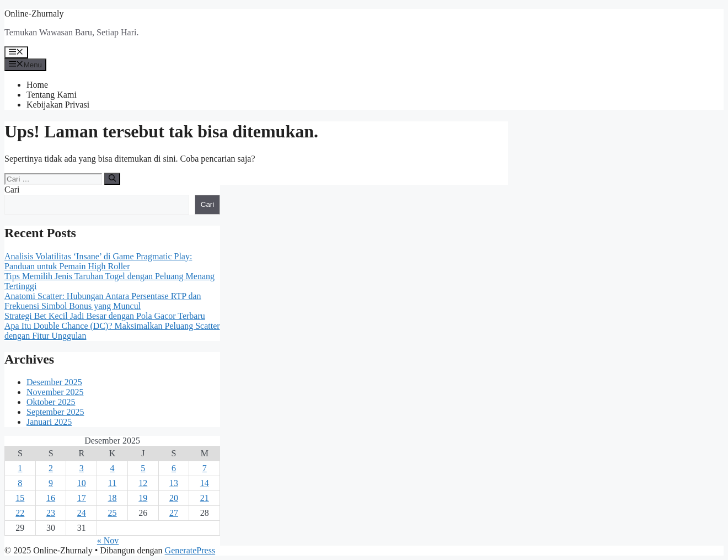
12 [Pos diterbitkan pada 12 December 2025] (143, 483)
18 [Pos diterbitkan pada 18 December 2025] (113, 498)
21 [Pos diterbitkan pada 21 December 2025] (205, 498)
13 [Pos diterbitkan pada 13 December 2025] (174, 483)
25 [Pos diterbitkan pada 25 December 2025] (113, 513)
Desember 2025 (54, 382)
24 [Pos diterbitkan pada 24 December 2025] (82, 513)
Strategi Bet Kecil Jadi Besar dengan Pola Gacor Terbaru (105, 316)
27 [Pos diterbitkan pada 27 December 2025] (174, 513)
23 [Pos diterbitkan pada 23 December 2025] (51, 513)
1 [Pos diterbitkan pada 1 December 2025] (20, 468)
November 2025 (55, 392)
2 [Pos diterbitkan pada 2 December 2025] (51, 468)
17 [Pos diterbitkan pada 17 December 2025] (82, 498)
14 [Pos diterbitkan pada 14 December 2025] (205, 483)
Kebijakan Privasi (58, 105)
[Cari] (112, 179)
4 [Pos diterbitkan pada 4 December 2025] (113, 468)
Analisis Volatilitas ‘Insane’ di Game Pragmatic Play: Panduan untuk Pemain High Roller (98, 261)
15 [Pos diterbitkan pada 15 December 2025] (20, 498)
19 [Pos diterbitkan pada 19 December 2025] (143, 498)
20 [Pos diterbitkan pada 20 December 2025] (174, 498)
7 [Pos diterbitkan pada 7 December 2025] (205, 468)
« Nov (108, 540)
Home (37, 85)
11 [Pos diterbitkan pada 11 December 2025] (112, 483)
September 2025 (55, 412)
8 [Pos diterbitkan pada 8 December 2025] (20, 483)
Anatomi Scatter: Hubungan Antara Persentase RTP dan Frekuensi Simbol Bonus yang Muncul (103, 301)
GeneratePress (190, 550)
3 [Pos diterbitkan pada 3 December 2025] (82, 468)
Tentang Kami (52, 95)
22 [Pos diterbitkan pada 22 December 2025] (20, 513)
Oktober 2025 (51, 402)
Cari (12, 190)
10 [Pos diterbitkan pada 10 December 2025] (82, 483)
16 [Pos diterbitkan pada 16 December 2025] (51, 498)
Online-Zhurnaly (34, 14)
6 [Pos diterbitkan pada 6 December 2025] (174, 468)
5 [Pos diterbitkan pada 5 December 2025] (143, 468)
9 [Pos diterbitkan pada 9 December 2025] (51, 483)
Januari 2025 (49, 422)
